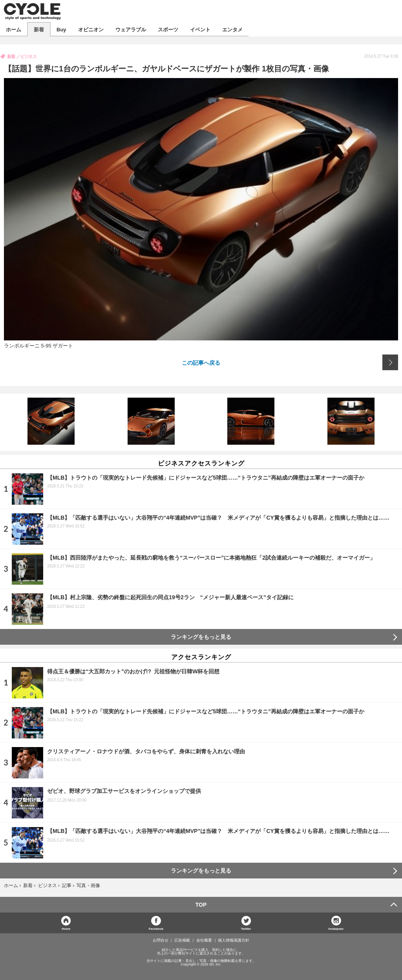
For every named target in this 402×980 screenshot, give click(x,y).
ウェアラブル (131, 29)
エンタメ (232, 29)
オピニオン (91, 29)
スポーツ (168, 29)
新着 (39, 29)
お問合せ (161, 940)
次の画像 (390, 362)
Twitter (246, 928)
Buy (61, 29)
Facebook (156, 928)
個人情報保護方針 (234, 940)
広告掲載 (182, 940)
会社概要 (204, 940)
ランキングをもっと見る (201, 637)
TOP (201, 905)
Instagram (336, 928)
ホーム (14, 29)
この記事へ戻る (201, 362)
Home (66, 928)
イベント (200, 29)
